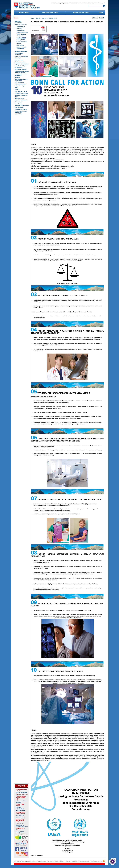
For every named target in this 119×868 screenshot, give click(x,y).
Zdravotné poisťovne (21, 834)
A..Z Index (56, 861)
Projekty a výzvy (19, 60)
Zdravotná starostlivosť (50, 13)
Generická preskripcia (20, 69)
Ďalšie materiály (21, 27)
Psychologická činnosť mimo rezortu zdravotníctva (21, 113)
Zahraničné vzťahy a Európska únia (20, 67)
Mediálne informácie (20, 62)
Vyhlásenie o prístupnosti (84, 861)
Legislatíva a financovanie (22, 64)
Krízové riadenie (19, 107)
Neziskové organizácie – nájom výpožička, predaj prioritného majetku (22, 797)
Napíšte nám (68, 861)
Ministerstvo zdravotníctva (18, 22)
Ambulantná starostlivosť (21, 93)
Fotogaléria (74, 861)
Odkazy (62, 861)
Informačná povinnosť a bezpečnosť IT (21, 80)
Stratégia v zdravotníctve (20, 44)
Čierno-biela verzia (87, 3)
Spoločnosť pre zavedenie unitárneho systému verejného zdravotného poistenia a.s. (22, 73)
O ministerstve (24, 13)
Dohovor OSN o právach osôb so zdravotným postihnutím (22, 825)
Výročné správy (21, 31)
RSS (101, 861)
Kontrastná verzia (96, 3)
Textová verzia (78, 3)
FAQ (60, 3)
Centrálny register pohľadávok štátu (20, 813)
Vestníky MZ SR (21, 40)
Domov (33, 18)
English (103, 3)
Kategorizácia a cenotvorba (19, 54)
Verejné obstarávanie (22, 33)
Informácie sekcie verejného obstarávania (21, 99)
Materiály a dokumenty (81, 13)
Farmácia (17, 77)
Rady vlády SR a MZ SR (21, 91)
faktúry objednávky (22, 42)
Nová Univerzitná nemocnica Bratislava (20, 83)
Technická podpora (95, 861)
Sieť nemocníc (19, 102)
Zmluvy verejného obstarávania (21, 35)
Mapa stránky (65, 3)
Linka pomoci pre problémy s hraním (20, 816)
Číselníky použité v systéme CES (22, 48)
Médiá (101, 13)
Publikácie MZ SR (21, 38)
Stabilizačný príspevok (21, 109)
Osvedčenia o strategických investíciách (22, 105)
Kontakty (71, 3)
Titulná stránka (54, 3)
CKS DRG (17, 89)
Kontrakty (19, 29)
